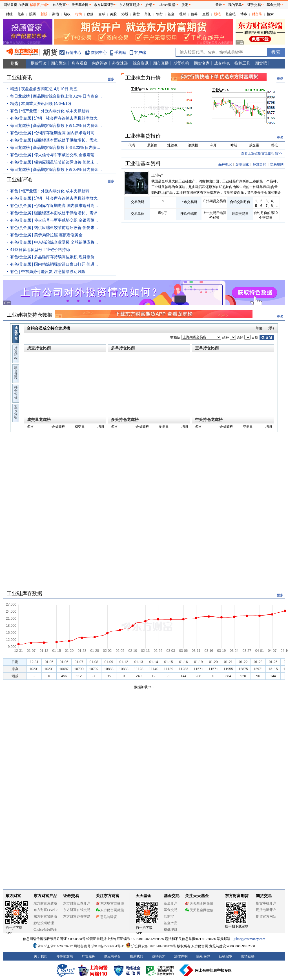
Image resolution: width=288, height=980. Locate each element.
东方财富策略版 (45, 917)
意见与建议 (106, 917)
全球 (102, 14)
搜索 (270, 14)
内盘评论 (100, 63)
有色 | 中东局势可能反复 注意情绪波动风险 (48, 272)
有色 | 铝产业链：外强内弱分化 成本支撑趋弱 (50, 111)
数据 (90, 14)
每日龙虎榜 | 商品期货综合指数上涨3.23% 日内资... (55, 147)
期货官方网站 (266, 917)
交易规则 (277, 164)
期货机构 (181, 63)
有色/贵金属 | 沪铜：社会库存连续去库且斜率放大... (55, 118)
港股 (125, 14)
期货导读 (39, 63)
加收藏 (23, 5)
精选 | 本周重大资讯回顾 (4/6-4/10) (41, 103)
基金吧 (231, 14)
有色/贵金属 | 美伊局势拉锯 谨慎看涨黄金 (46, 235)
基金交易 (170, 910)
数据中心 (99, 52)
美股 (113, 14)
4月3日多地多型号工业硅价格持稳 (40, 250)
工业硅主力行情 (143, 78)
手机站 (120, 52)
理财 (183, 14)
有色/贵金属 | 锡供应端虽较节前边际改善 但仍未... (54, 162)
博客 (244, 14)
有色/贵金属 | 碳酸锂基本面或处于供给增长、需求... (55, 140)
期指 (56, 14)
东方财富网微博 (110, 904)
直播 (206, 14)
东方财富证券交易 (77, 917)
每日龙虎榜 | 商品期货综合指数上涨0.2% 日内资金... (56, 96)
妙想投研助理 (44, 923)
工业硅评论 (19, 180)
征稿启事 (225, 956)
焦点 (21, 14)
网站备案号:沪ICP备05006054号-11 (100, 946)
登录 (219, 5)
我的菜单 (235, 5)
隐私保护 (203, 956)
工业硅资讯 (19, 78)
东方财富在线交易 (77, 910)
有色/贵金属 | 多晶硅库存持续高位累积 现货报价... (54, 257)
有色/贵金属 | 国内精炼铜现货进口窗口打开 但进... (54, 264)
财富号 (257, 14)
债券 (194, 14)
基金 (171, 14)
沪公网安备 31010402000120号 (151, 946)
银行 (159, 14)
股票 (32, 14)
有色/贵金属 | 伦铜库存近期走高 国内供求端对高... (54, 133)
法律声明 (181, 956)
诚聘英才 (159, 956)
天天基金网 (80, 5)
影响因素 (242, 164)
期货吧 (261, 63)
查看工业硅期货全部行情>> (262, 153)
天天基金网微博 (199, 904)
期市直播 (161, 63)
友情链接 (248, 956)
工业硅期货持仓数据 (30, 315)
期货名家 (202, 63)
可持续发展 (65, 956)
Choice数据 (167, 5)
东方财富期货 (237, 896)
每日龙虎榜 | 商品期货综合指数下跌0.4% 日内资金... (56, 169)
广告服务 (88, 956)
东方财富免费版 (45, 903)
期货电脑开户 (266, 910)
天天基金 (143, 896)
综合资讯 (141, 63)
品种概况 (225, 164)
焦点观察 (79, 63)
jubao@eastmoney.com (249, 939)
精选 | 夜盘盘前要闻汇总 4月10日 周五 (44, 89)
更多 (111, 79)
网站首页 (10, 5)
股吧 (217, 14)
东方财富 (13, 896)
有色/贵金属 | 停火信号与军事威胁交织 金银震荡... (54, 155)
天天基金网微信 (199, 910)
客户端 (140, 52)
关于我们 (41, 956)
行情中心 (74, 52)
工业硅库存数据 (25, 593)
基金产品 (170, 923)
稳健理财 (170, 930)
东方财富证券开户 (77, 903)
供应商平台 (112, 956)
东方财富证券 (104, 5)
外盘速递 (120, 63)
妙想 (149, 5)
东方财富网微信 (110, 910)
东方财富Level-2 (46, 910)
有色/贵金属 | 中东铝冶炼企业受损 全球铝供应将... (54, 242)
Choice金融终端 (45, 930)
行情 (79, 14)
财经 (9, 14)
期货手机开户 (266, 903)
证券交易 (254, 5)
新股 (44, 14)
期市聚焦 (59, 63)
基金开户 (170, 903)
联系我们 (136, 956)
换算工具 (242, 63)
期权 (67, 14)
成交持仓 (222, 63)
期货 (136, 14)
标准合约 (260, 164)
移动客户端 (38, 5)
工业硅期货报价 (143, 136)
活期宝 (169, 917)
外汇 (148, 14)
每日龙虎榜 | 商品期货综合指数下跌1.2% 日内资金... (56, 125)
